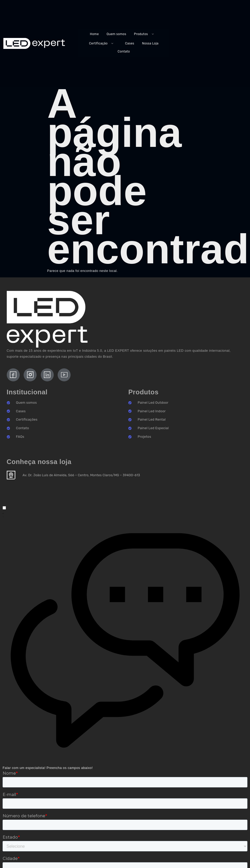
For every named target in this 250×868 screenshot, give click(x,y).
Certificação (102, 43)
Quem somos (116, 34)
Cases (130, 43)
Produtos (147, 34)
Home (93, 34)
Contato (124, 51)
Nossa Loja (151, 43)
